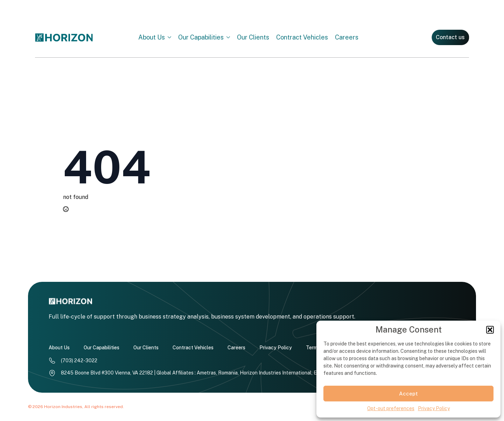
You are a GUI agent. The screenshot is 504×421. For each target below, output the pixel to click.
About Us (152, 36)
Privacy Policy (434, 408)
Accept (408, 394)
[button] (490, 330)
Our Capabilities (201, 36)
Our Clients (253, 36)
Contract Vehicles (302, 36)
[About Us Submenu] (171, 36)
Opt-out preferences (391, 408)
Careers (347, 36)
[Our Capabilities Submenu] (230, 36)
